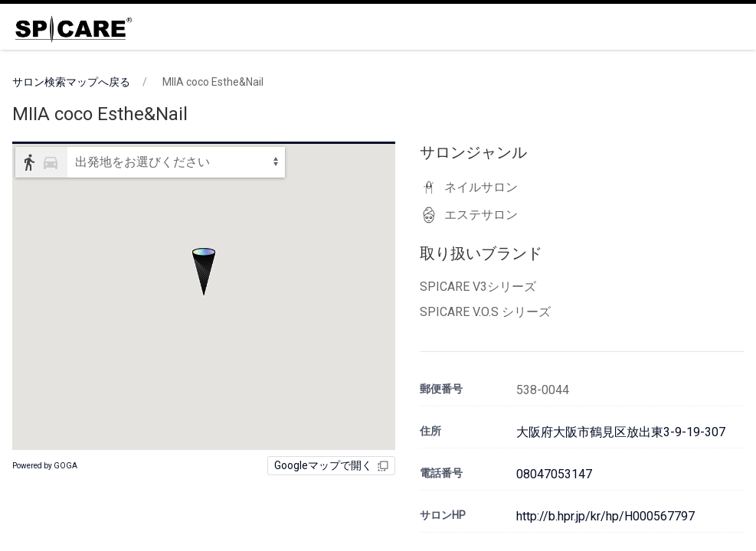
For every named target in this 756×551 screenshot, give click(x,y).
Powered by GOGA (45, 466)
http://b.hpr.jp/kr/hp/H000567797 (605, 516)
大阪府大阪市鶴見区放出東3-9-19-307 (621, 432)
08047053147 (554, 474)
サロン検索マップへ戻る (71, 82)
